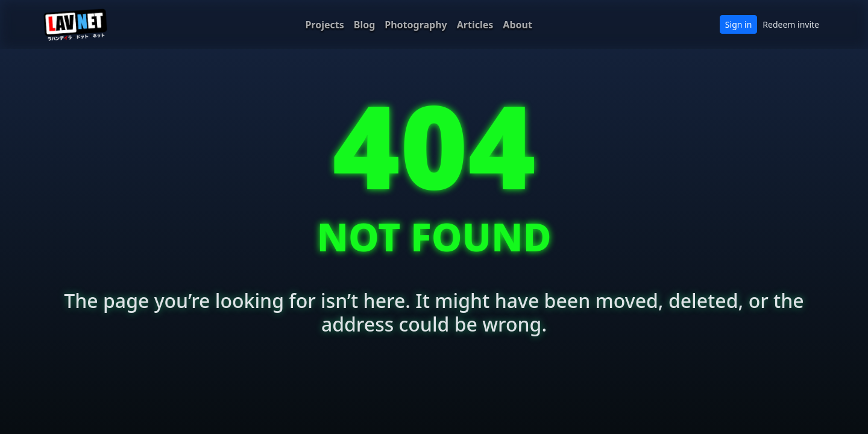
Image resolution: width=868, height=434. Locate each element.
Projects (324, 25)
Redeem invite (791, 24)
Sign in (738, 24)
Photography (416, 25)
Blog (365, 25)
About (517, 25)
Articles (475, 25)
